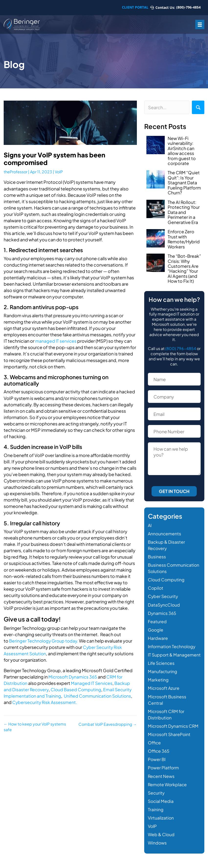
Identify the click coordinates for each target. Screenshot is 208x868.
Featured (157, 617)
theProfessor (16, 172)
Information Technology (172, 642)
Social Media (161, 803)
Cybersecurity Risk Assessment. (45, 702)
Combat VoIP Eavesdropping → (108, 724)
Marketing (158, 682)
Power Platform (164, 770)
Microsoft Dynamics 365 (73, 676)
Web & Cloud (161, 837)
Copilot (156, 584)
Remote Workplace (168, 786)
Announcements (165, 529)
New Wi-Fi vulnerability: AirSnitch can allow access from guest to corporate (182, 150)
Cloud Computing (166, 575)
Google (156, 625)
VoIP (59, 172)
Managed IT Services (92, 683)
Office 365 (159, 753)
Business (157, 552)
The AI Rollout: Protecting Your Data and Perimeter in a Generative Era (184, 210)
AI (150, 521)
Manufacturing (163, 674)
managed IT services (56, 341)
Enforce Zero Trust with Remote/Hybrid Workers (184, 236)
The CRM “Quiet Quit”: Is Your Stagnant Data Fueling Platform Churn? (184, 181)
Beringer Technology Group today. (44, 640)
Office (155, 745)
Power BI (157, 761)
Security (157, 795)
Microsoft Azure (164, 690)
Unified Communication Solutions (99, 696)
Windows (158, 845)
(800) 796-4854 (181, 344)
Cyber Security (163, 592)
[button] (198, 107)
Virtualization (161, 820)
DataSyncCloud (164, 600)
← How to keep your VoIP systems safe (35, 727)
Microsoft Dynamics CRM (174, 728)
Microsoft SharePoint (170, 736)
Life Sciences (162, 665)
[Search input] (167, 107)
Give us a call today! (34, 619)
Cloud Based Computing (77, 689)
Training (156, 812)
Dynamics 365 (162, 609)
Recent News (161, 778)
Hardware (158, 634)
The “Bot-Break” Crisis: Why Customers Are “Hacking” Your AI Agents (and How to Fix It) (185, 265)
